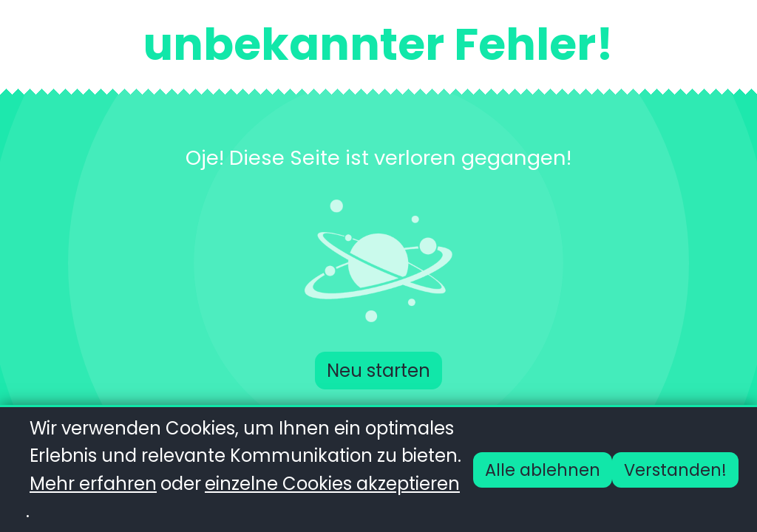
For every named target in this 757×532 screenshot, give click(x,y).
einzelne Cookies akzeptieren (332, 484)
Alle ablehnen (543, 470)
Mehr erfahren (93, 484)
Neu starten (378, 371)
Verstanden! (675, 470)
